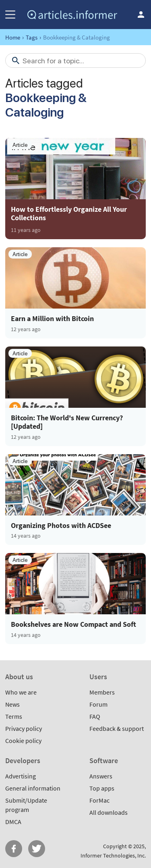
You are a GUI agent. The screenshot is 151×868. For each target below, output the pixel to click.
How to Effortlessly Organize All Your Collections (69, 213)
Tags (32, 37)
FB (14, 849)
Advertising (21, 776)
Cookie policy (23, 741)
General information (33, 788)
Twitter (37, 849)
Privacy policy (24, 728)
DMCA (13, 822)
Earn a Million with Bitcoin (52, 319)
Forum (98, 704)
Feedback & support (117, 728)
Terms (14, 716)
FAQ (95, 716)
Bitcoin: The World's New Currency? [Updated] (67, 422)
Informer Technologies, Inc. (113, 855)
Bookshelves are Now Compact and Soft (73, 624)
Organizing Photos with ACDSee (61, 526)
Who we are (21, 692)
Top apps (102, 788)
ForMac (99, 800)
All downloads (109, 812)
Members (102, 692)
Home (13, 37)
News (12, 704)
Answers (101, 776)
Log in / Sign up (141, 15)
